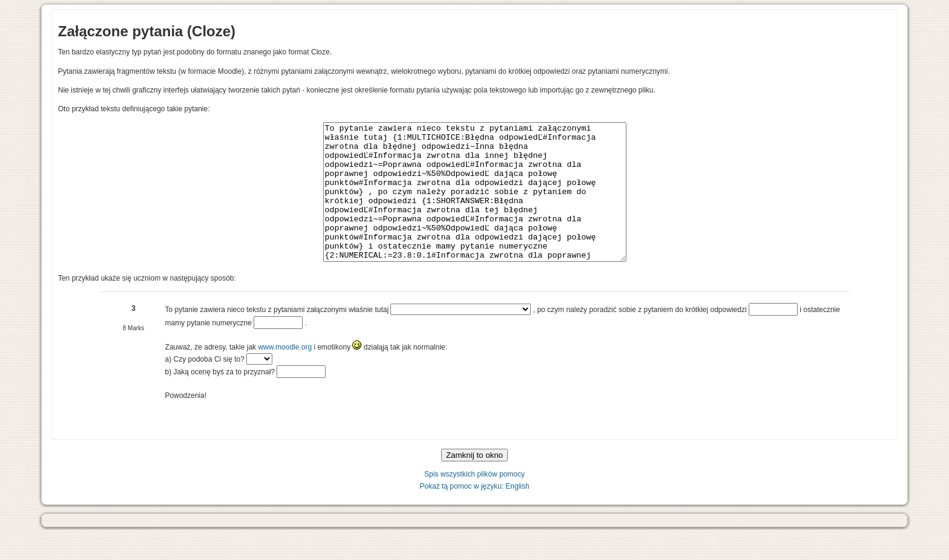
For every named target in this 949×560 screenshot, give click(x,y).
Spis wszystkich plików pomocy (475, 501)
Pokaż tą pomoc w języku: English (474, 513)
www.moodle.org (285, 374)
